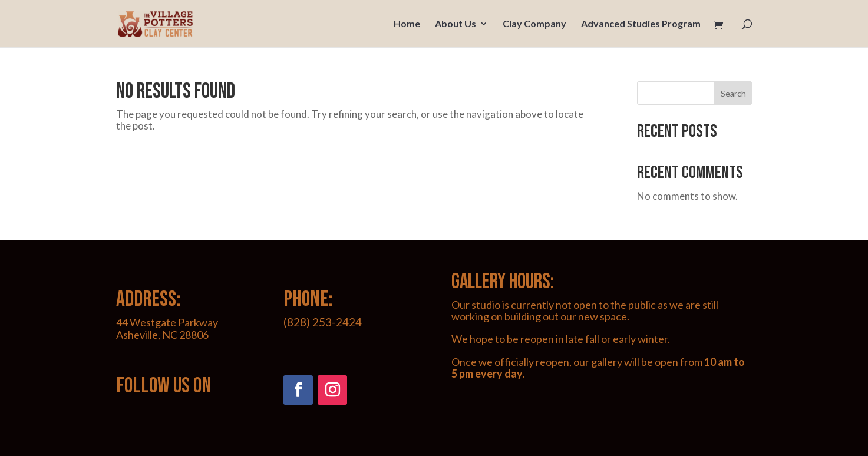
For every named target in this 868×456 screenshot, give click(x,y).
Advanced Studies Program (641, 24)
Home (407, 24)
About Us (456, 24)
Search (733, 93)
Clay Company (534, 24)
